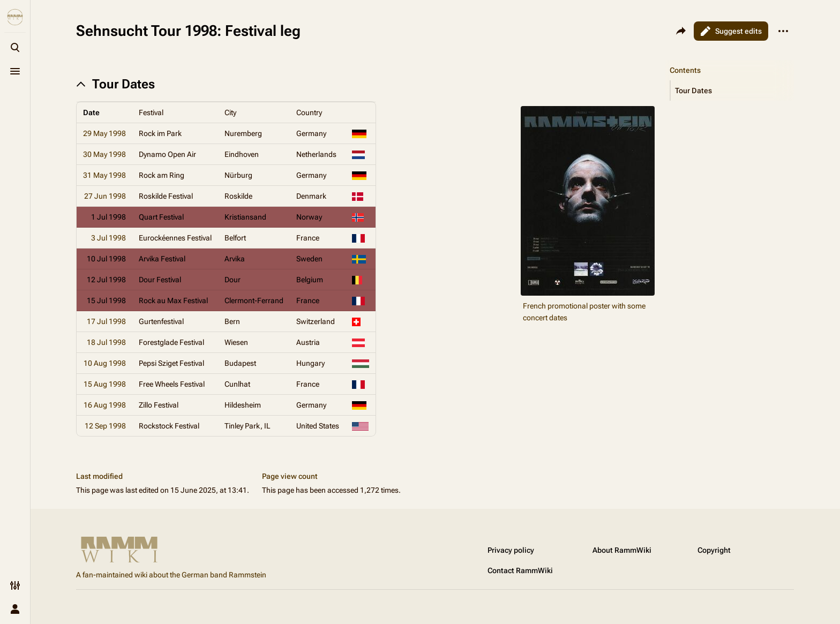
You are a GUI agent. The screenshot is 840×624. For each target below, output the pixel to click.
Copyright (714, 550)
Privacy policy (511, 550)
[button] (732, 91)
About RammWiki (622, 550)
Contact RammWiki (520, 570)
